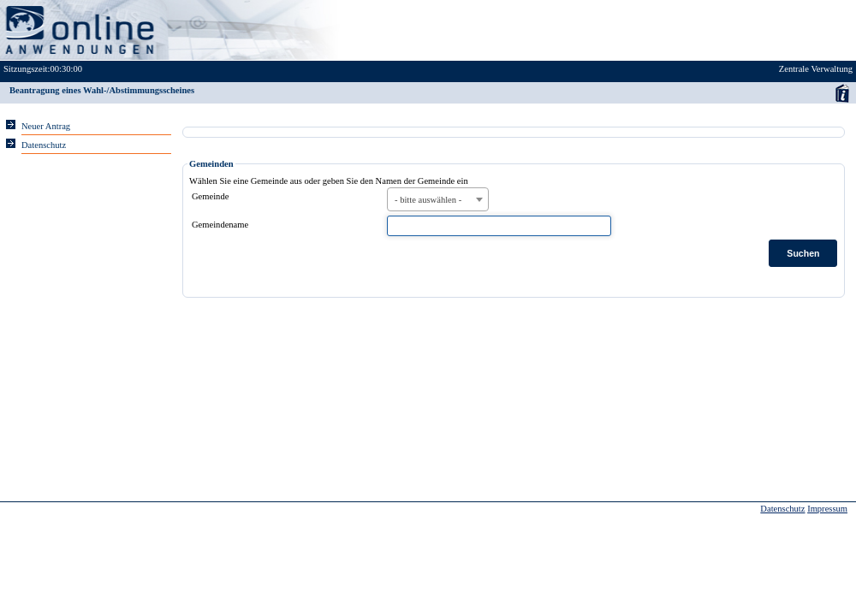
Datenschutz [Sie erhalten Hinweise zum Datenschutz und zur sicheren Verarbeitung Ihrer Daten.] (44, 145)
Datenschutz (782, 509)
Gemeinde (210, 196)
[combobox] (438, 199)
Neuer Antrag (46, 126)
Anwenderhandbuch (842, 93)
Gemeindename (220, 225)
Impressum (827, 509)
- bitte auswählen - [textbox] (428, 200)
